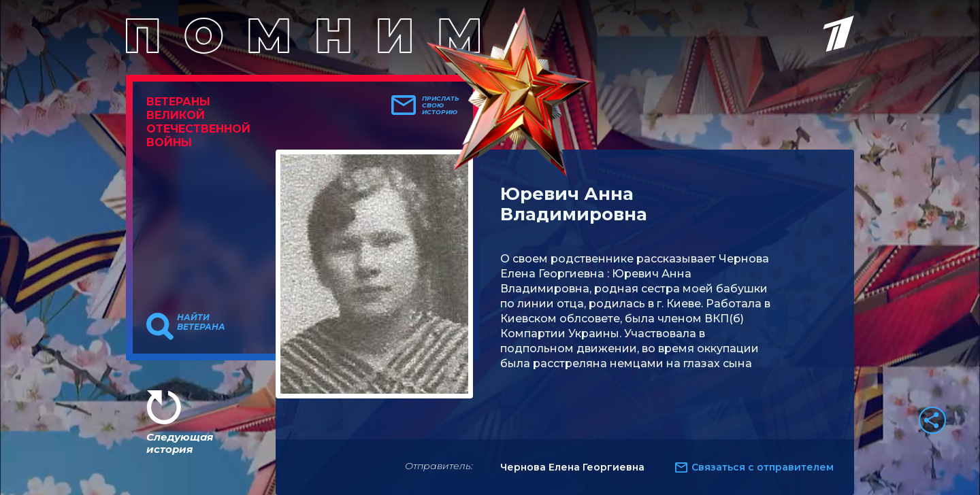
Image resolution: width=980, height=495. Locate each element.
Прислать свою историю (441, 105)
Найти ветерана (201, 322)
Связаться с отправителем (763, 467)
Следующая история (180, 443)
